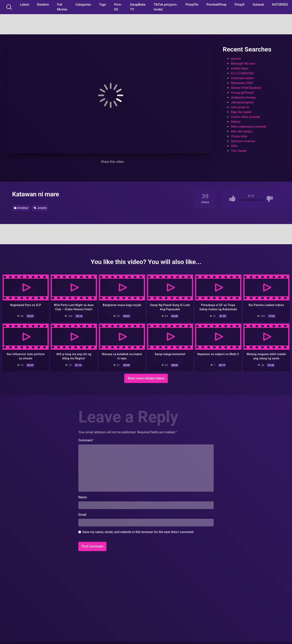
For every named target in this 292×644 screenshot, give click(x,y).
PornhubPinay (216, 5)
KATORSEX (280, 5)
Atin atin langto (242, 131)
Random (43, 5)
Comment (87, 440)
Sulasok (258, 5)
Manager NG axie (243, 64)
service (236, 59)
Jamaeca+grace (242, 102)
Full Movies (62, 7)
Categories (83, 5)
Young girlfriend (242, 93)
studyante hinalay (243, 97)
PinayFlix (192, 5)
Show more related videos (146, 378)
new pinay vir (240, 107)
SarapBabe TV (138, 7)
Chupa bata (239, 136)
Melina (236, 122)
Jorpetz (40, 208)
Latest (24, 5)
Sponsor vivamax (243, 141)
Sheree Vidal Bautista (246, 88)
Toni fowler (239, 151)
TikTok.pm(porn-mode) (166, 7)
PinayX (240, 5)
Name (83, 497)
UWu (234, 146)
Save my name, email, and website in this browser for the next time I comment (138, 532)
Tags (103, 5)
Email (82, 514)
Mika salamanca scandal (248, 127)
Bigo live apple (241, 112)
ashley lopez (240, 68)
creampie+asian (242, 78)
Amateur (21, 208)
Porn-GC (118, 7)
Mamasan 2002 (242, 83)
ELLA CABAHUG (242, 73)
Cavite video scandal (245, 117)
